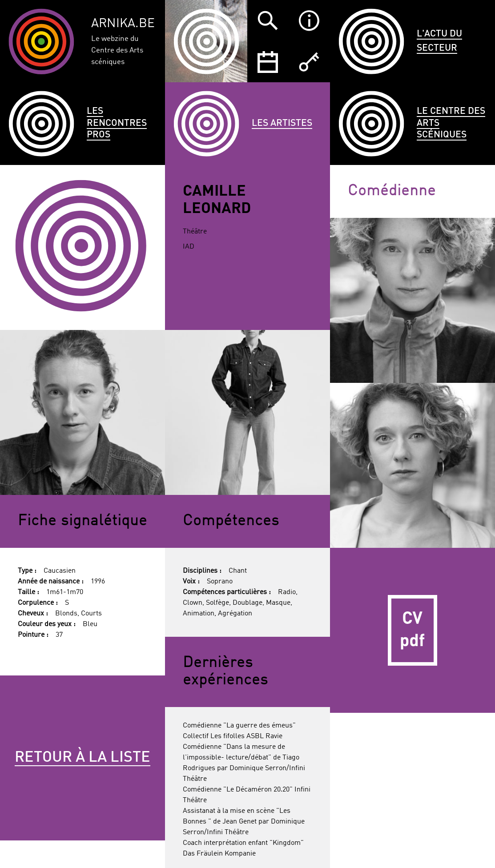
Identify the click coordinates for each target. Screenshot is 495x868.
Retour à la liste (82, 758)
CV (412, 630)
